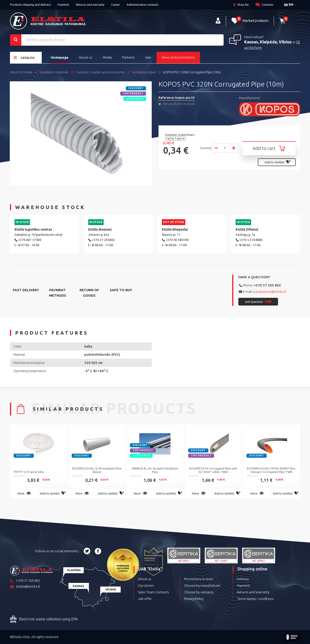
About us (85, 57)
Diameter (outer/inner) (180, 135)
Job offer (145, 599)
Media (107, 57)
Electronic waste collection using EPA (44, 619)
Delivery (243, 579)
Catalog (24, 58)
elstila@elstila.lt (25, 587)
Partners (128, 57)
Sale (148, 57)
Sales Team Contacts (153, 592)
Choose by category (199, 592)
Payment (63, 5)
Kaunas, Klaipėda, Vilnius (268, 42)
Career (116, 5)
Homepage (60, 57)
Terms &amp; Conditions (255, 599)
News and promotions (178, 57)
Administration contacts (143, 5)
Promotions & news (199, 579)
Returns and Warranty (253, 592)
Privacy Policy (194, 599)
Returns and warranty (90, 5)
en (289, 4)
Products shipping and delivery (30, 5)
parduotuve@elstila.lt (270, 292)
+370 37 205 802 (267, 285)
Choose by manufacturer (202, 586)
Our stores (146, 586)
